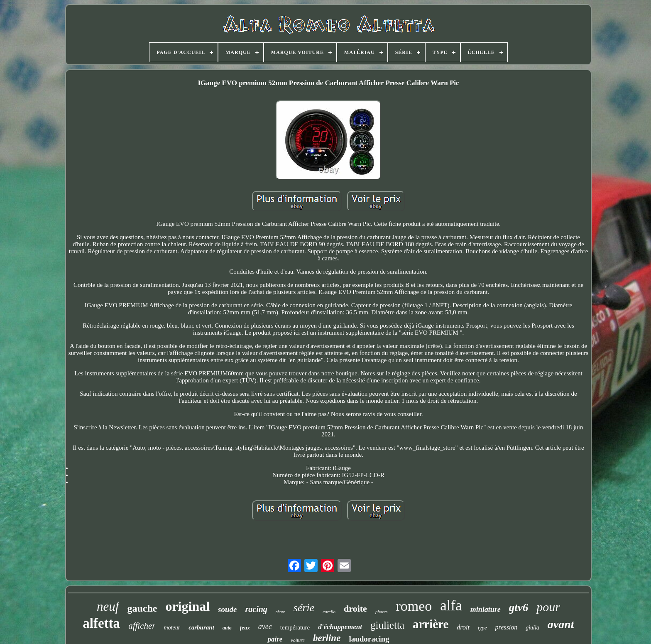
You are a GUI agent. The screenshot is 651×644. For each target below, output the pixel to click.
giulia (532, 628)
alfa (451, 606)
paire (275, 639)
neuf (108, 606)
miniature (486, 610)
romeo (414, 606)
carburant (201, 627)
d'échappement (340, 627)
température (295, 627)
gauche (142, 608)
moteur (172, 628)
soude (227, 609)
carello (329, 612)
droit (463, 627)
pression (507, 627)
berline (327, 638)
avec (265, 627)
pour (548, 607)
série (304, 608)
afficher (142, 626)
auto (227, 628)
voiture (298, 640)
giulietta (387, 625)
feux (245, 628)
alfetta (101, 623)
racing (256, 609)
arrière (431, 624)
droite (355, 608)
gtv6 (519, 607)
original (187, 606)
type (482, 628)
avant (561, 624)
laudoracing (369, 639)
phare (280, 612)
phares (382, 612)
